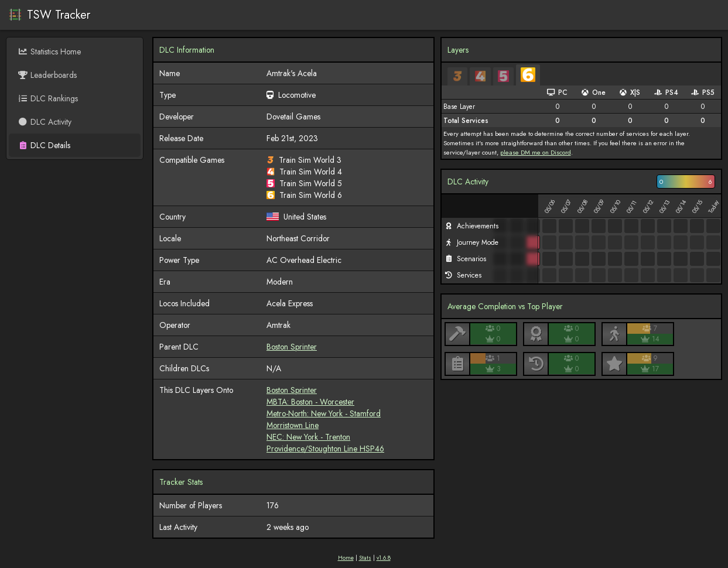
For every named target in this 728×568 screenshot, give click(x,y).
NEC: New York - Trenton (308, 437)
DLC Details (44, 145)
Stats (365, 558)
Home (346, 558)
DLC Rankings (48, 98)
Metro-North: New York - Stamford (324, 413)
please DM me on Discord (536, 152)
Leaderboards (47, 75)
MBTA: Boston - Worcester (310, 402)
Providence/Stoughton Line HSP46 (325, 449)
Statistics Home (49, 52)
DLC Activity (45, 122)
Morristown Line (293, 425)
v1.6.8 (384, 558)
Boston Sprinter (292, 347)
